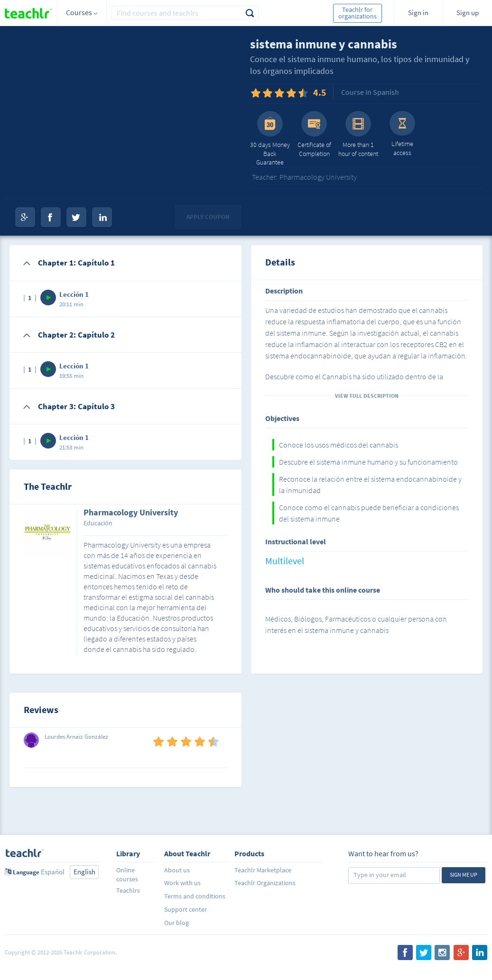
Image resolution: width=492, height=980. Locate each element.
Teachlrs (128, 890)
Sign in (418, 13)
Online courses (127, 875)
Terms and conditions (195, 896)
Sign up (468, 13)
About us (177, 870)
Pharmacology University (131, 513)
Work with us (182, 883)
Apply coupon (208, 217)
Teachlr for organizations (357, 13)
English (84, 872)
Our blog (176, 923)
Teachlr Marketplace (263, 870)
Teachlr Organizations (265, 883)
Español (53, 872)
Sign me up (464, 875)
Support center (186, 909)
